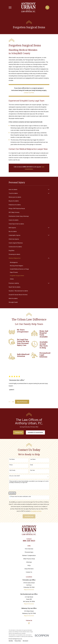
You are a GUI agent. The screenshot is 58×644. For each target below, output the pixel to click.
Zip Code (32, 470)
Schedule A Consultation (35, 432)
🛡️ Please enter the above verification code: (20, 497)
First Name (12, 459)
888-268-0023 (29, 541)
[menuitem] (28, 189)
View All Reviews (22, 402)
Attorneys (29, 562)
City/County (12, 470)
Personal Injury (29, 552)
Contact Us (18, 432)
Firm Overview (29, 549)
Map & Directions (29, 590)
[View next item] (13, 402)
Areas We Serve (29, 569)
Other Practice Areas (29, 559)
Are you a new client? (15, 476)
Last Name (33, 459)
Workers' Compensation (29, 556)
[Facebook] (29, 623)
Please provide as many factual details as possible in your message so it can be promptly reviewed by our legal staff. (29, 482)
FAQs (29, 565)
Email (32, 465)
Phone (11, 465)
